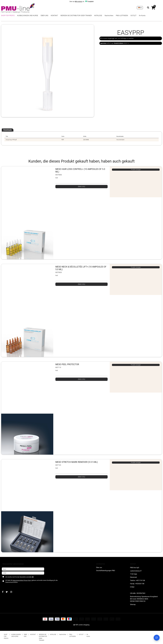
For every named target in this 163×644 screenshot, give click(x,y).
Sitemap (133, 604)
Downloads (8, 130)
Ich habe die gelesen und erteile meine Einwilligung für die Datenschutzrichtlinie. (32, 581)
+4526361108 (140, 584)
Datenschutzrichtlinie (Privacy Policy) (22, 580)
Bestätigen (7, 586)
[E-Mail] (23, 573)
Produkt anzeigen (136, 170)
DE (140, 8)
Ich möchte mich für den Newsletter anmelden (27, 577)
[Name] (23, 569)
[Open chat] (157, 638)
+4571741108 (140, 580)
